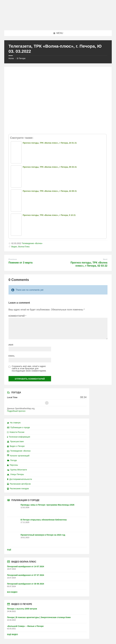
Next (105, 259)
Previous (13, 259)
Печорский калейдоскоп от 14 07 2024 (26, 566)
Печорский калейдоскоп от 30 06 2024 (26, 584)
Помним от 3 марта (20, 263)
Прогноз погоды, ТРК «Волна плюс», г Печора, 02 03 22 (89, 264)
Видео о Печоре (16, 446)
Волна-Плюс (24, 247)
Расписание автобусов (19, 484)
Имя (11, 345)
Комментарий (17, 316)
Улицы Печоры (15, 474)
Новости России (16, 432)
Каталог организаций (18, 456)
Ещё (9, 550)
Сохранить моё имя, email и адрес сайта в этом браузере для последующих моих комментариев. (29, 368)
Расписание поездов (18, 489)
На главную (14, 423)
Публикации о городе (19, 427)
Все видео (12, 592)
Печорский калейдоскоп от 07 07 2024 (26, 575)
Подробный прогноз (16, 411)
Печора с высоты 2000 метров (22, 609)
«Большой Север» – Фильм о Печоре (25, 626)
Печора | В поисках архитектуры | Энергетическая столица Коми (39, 617)
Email (12, 356)
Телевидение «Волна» (32, 243)
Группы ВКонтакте (17, 470)
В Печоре (21, 58)
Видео (14, 247)
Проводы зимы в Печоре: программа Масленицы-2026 (47, 505)
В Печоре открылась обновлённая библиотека (44, 520)
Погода (12, 460)
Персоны (12, 465)
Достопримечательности (19, 479)
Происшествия (15, 441)
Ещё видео (12, 635)
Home (11, 58)
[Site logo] (58, 25)
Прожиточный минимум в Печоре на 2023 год (43, 535)
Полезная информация (19, 437)
